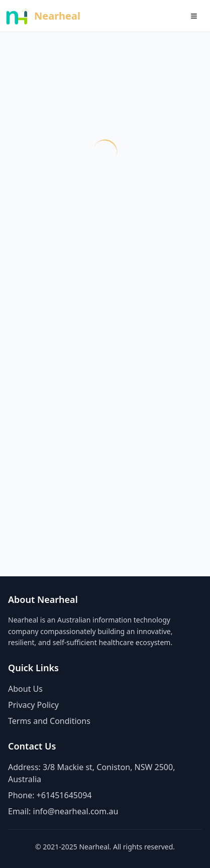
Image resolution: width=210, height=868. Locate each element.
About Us (25, 689)
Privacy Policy (33, 705)
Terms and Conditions (49, 721)
